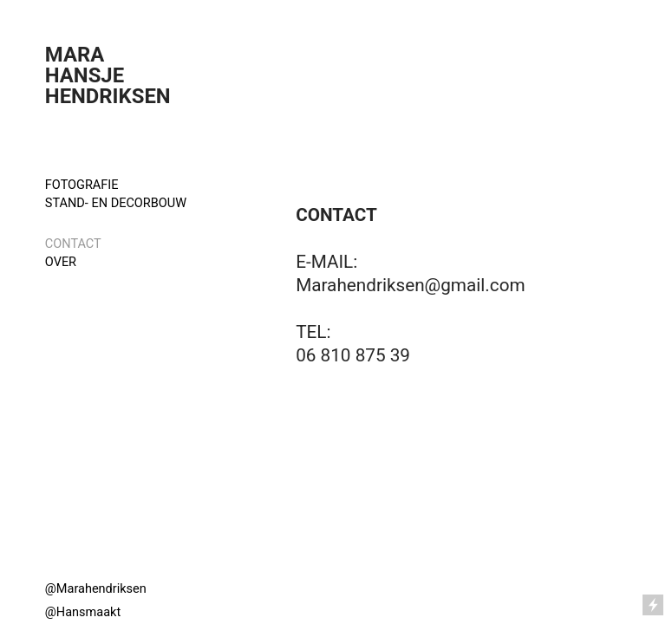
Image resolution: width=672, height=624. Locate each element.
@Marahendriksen (96, 589)
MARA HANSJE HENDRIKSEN (111, 75)
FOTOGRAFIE (83, 185)
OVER (61, 262)
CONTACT (73, 244)
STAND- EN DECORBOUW (117, 203)
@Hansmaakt (83, 612)
